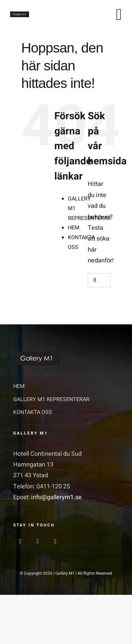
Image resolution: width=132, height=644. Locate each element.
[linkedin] (55, 541)
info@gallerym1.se (56, 497)
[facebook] (20, 541)
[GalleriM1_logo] (20, 14)
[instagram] (38, 541)
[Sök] (95, 280)
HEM (74, 228)
